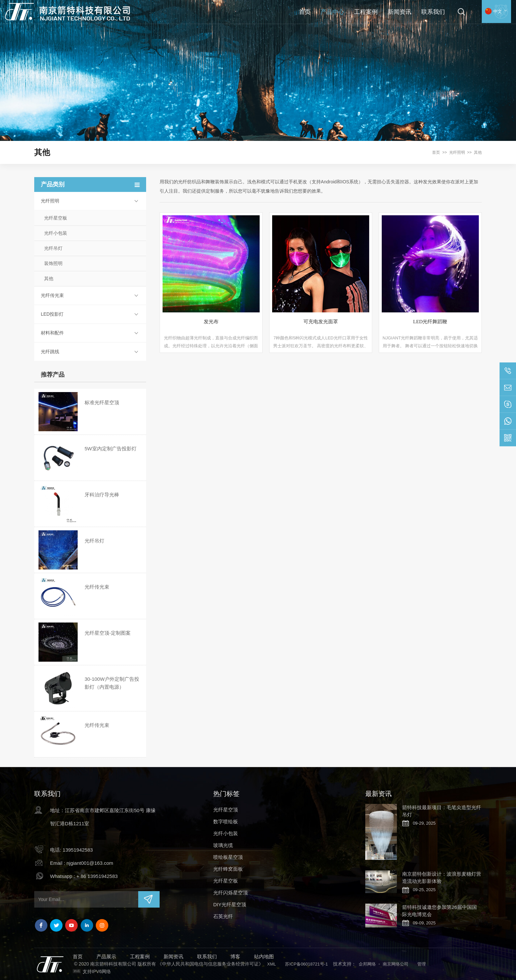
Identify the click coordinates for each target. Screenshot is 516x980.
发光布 (211, 322)
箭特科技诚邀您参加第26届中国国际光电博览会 (439, 911)
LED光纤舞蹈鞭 (430, 322)
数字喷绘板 (226, 821)
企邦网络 (367, 964)
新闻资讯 (400, 12)
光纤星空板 (56, 218)
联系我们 (433, 12)
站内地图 (264, 956)
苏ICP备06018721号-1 (306, 964)
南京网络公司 (396, 964)
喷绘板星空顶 (228, 857)
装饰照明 (53, 263)
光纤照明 (457, 152)
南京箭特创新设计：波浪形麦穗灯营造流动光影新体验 (442, 877)
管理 (422, 964)
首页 (305, 12)
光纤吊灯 (53, 248)
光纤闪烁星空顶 (231, 893)
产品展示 (106, 956)
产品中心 (332, 12)
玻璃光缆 (223, 845)
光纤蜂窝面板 (228, 869)
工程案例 (366, 12)
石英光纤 (223, 916)
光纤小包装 (56, 233)
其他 (478, 152)
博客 (235, 956)
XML (272, 964)
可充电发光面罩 (321, 322)
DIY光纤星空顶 (230, 904)
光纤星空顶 (226, 810)
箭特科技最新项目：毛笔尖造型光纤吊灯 (442, 811)
